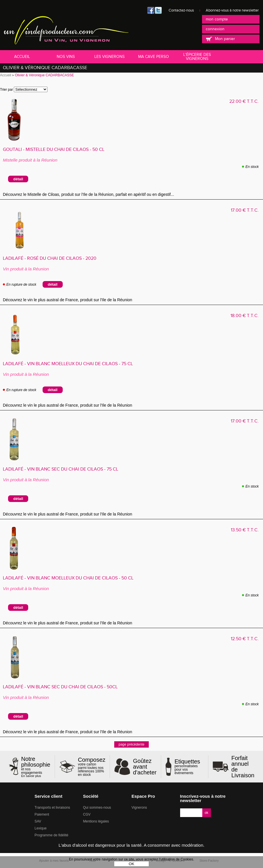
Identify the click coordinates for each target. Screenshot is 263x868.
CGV (87, 814)
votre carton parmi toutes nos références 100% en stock (92, 767)
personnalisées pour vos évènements (189, 767)
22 (244, 102)
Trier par (6, 90)
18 (245, 316)
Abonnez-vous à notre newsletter (232, 10)
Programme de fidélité (51, 835)
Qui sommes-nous (97, 808)
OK (131, 864)
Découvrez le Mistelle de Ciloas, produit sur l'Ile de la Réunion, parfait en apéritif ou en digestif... (90, 194)
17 (245, 210)
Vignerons (139, 808)
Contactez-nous (181, 10)
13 (245, 530)
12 (245, 639)
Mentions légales (96, 821)
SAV (38, 821)
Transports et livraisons (52, 808)
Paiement (42, 814)
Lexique (41, 828)
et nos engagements (36, 767)
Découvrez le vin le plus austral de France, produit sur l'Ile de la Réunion (69, 300)
